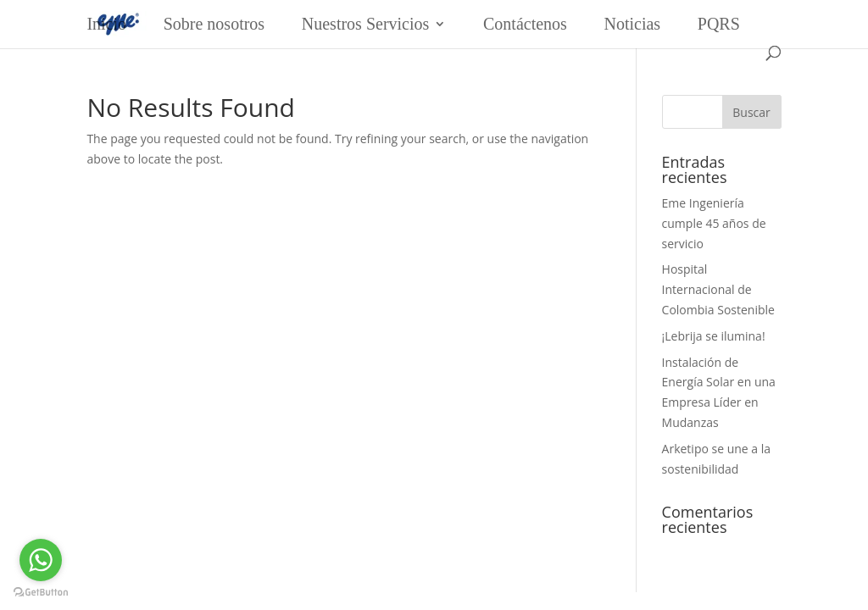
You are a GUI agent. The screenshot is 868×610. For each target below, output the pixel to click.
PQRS (719, 24)
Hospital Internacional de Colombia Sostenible (718, 289)
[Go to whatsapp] (41, 560)
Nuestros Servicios (366, 24)
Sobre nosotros (214, 24)
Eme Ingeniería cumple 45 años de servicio (714, 223)
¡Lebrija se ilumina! (714, 336)
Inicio (106, 24)
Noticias (633, 24)
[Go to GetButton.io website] (41, 593)
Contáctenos (525, 24)
